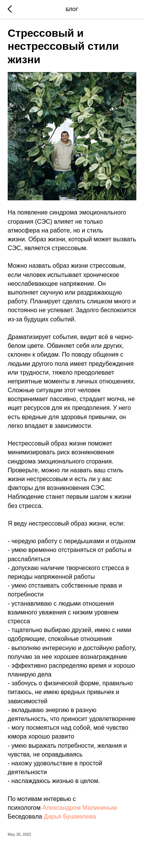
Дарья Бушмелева (70, 816)
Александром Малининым (79, 808)
